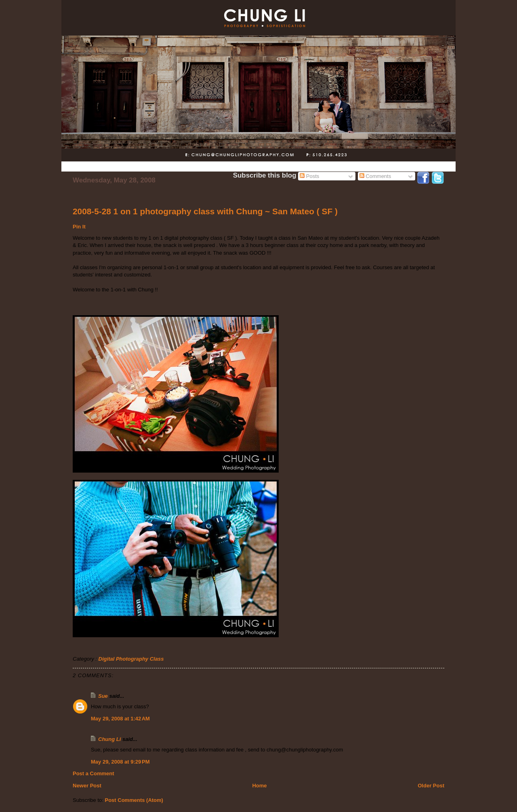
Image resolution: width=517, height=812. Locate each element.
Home (259, 786)
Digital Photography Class (131, 659)
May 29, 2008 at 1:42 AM (120, 719)
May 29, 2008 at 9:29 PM (120, 762)
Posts (309, 176)
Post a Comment (94, 773)
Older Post (431, 786)
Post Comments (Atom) (134, 800)
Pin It (79, 227)
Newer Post (87, 786)
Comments (375, 176)
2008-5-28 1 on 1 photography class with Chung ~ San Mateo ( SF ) (205, 211)
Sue (103, 696)
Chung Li (109, 739)
